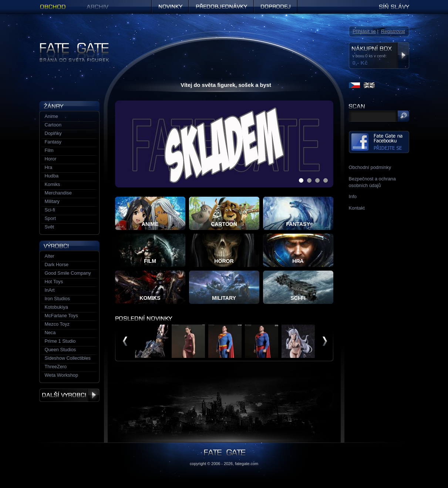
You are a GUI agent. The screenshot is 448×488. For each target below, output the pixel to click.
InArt (50, 290)
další (325, 341)
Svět (50, 227)
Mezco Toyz (57, 324)
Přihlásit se (364, 31)
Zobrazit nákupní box (403, 55)
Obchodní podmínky (370, 167)
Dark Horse (57, 265)
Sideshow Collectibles (68, 358)
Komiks (53, 184)
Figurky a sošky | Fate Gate (68, 45)
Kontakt (357, 208)
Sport (50, 218)
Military (52, 201)
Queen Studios (60, 350)
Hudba (52, 176)
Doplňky (53, 133)
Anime (51, 116)
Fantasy (53, 142)
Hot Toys (54, 282)
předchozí (125, 341)
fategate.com (247, 464)
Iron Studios (57, 299)
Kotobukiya (56, 307)
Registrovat (393, 31)
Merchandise (58, 193)
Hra (49, 167)
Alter (50, 256)
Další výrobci (69, 395)
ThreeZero (56, 367)
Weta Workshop (62, 375)
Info (353, 196)
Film (49, 150)
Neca (50, 333)
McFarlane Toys (61, 316)
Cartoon (53, 125)
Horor (51, 159)
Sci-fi (50, 210)
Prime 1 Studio (60, 341)
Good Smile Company (68, 273)
